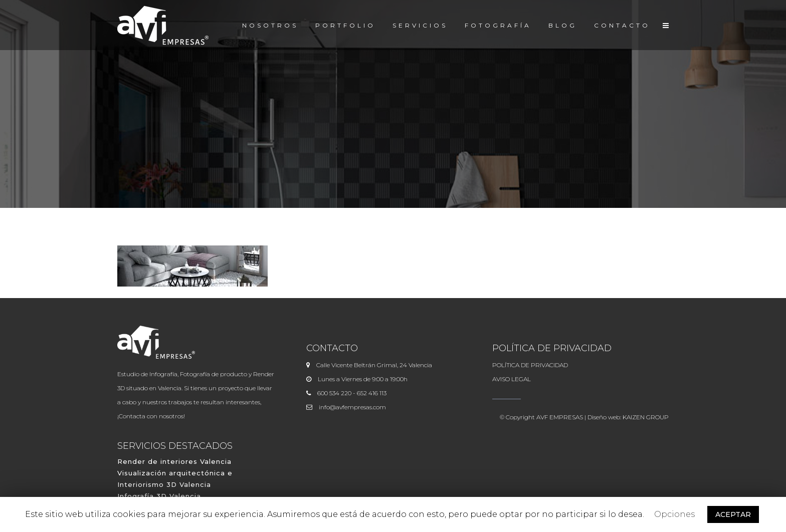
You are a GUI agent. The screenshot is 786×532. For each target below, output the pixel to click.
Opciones (674, 514)
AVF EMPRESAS (560, 417)
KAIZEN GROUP (646, 417)
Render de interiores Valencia (174, 461)
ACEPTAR (733, 514)
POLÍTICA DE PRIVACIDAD (530, 365)
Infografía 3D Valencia (159, 496)
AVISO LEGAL (512, 379)
